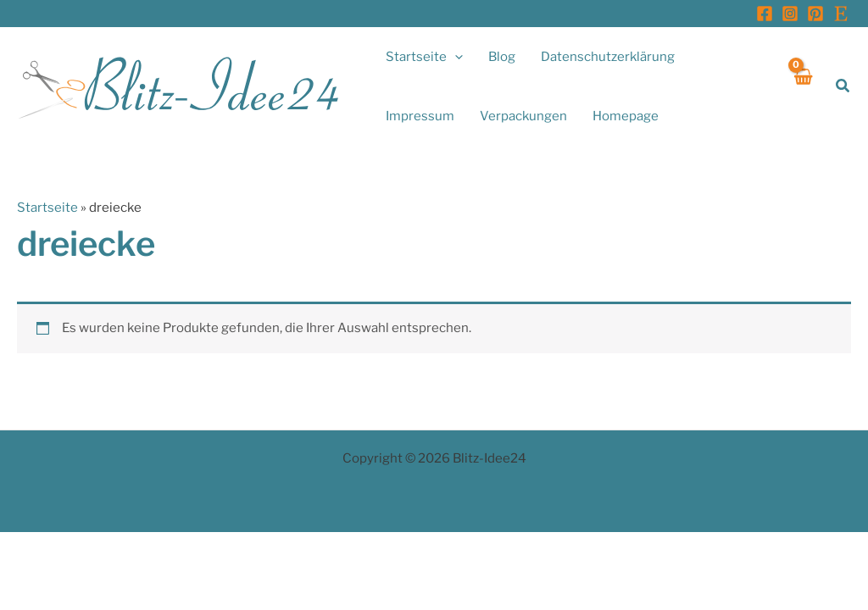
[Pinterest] (815, 14)
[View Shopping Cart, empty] (802, 86)
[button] (455, 57)
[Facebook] (765, 14)
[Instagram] (790, 14)
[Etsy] (841, 14)
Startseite (47, 208)
